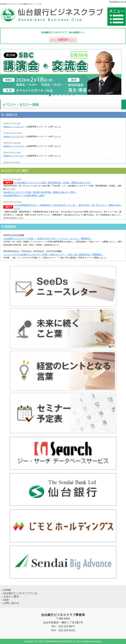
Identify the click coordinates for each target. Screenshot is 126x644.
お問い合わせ (11, 603)
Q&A (6, 600)
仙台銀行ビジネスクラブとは (20, 593)
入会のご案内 (11, 597)
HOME (7, 590)
